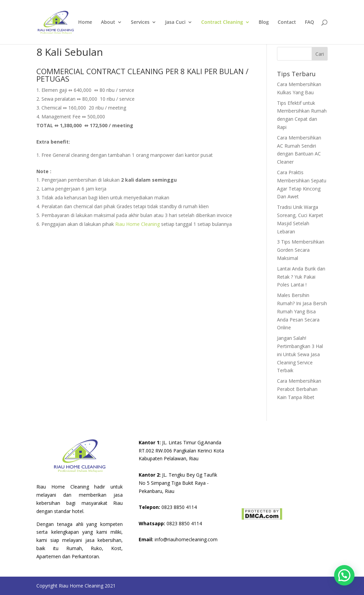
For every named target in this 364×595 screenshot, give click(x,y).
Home (85, 22)
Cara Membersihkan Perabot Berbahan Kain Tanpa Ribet (299, 389)
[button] (344, 575)
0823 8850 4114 (168, 507)
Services (140, 22)
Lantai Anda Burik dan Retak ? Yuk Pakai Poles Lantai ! (301, 277)
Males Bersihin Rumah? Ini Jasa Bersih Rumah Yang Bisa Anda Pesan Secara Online (302, 311)
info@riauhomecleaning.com (178, 539)
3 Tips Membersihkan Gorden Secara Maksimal (301, 250)
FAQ (309, 22)
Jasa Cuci (175, 22)
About (108, 22)
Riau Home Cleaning (137, 224)
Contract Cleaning (222, 22)
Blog (264, 22)
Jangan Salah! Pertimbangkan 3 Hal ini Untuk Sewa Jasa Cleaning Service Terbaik (300, 354)
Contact (287, 22)
